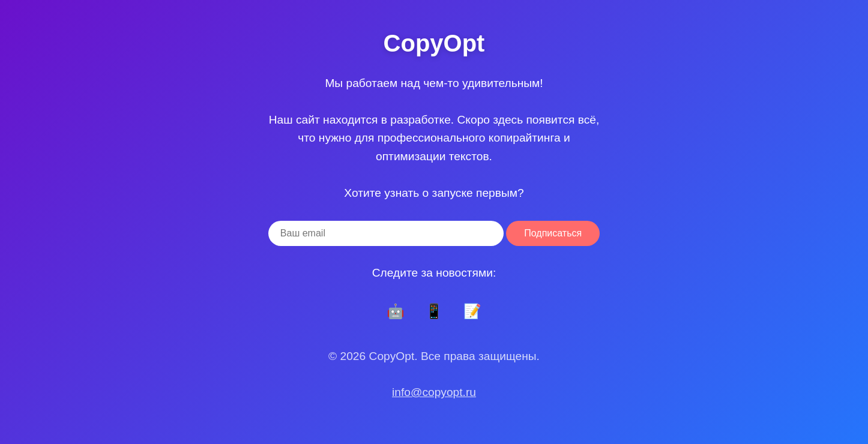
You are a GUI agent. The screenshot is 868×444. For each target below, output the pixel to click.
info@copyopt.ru (434, 392)
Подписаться (553, 233)
